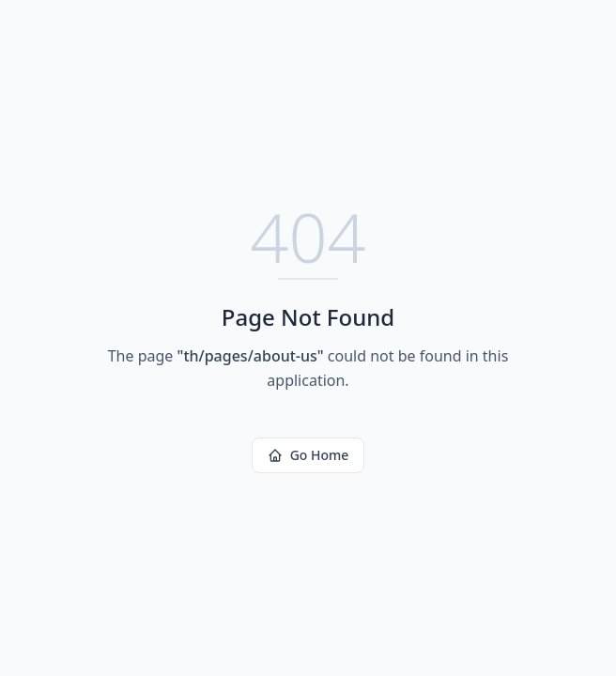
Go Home (308, 455)
